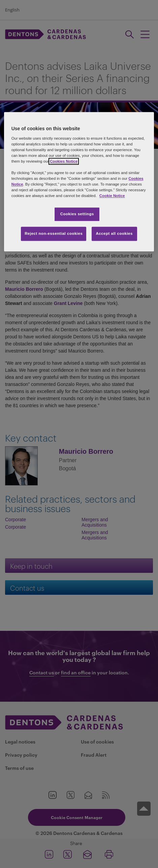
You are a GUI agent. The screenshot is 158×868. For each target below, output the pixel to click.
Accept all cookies (114, 233)
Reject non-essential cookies (54, 233)
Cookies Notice (64, 161)
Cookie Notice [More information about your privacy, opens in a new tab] (112, 196)
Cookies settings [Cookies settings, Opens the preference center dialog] (77, 214)
